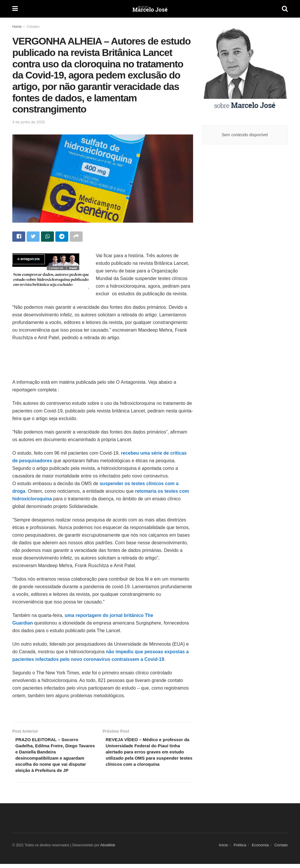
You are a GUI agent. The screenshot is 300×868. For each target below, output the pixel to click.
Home (17, 27)
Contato (281, 849)
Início (223, 849)
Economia (260, 849)
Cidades (33, 27)
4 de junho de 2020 (29, 122)
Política (240, 849)
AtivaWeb (108, 849)
